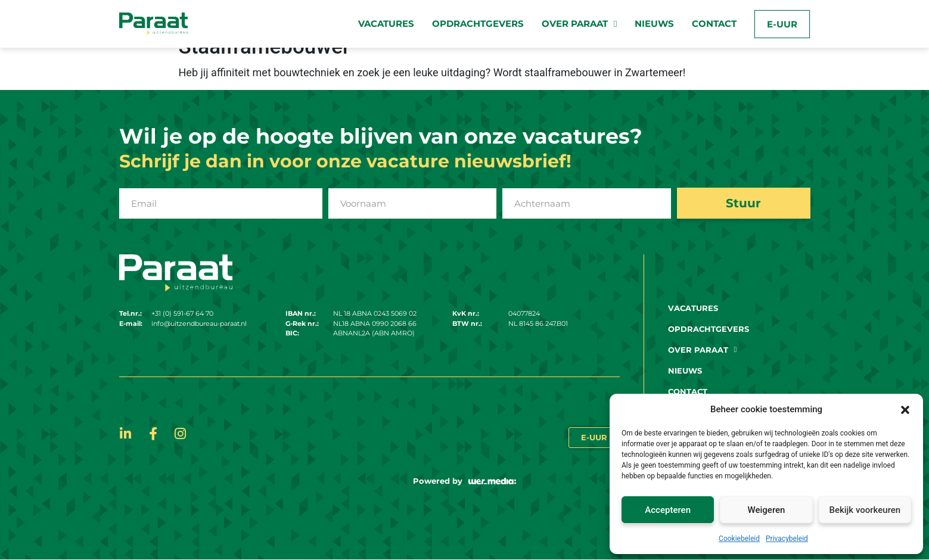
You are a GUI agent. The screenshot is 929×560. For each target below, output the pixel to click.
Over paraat (579, 24)
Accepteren (668, 510)
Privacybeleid (787, 539)
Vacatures (386, 24)
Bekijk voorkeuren (865, 510)
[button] (905, 409)
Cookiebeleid (739, 539)
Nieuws (654, 24)
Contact (714, 24)
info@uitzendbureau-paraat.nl (199, 324)
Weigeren (767, 510)
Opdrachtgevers (478, 24)
